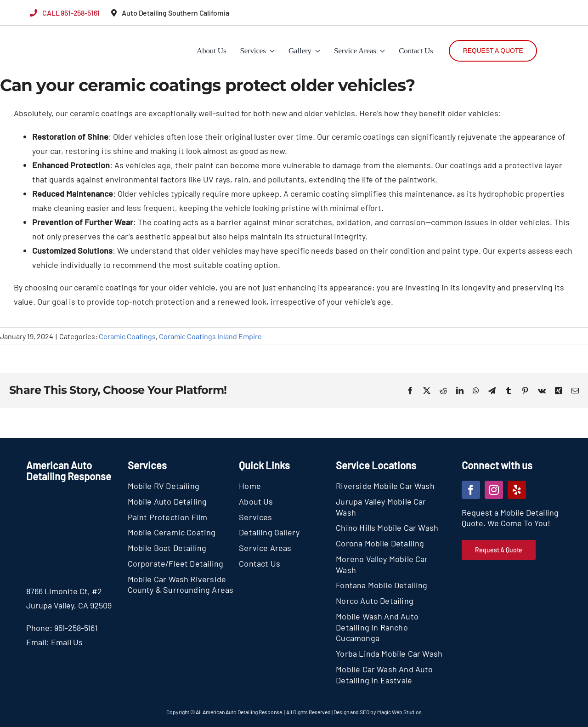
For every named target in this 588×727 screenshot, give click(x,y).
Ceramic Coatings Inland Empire (210, 336)
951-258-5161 (76, 628)
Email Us (67, 642)
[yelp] (517, 490)
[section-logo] (47, 32)
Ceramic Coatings (127, 336)
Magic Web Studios (399, 712)
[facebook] (471, 490)
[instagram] (494, 490)
